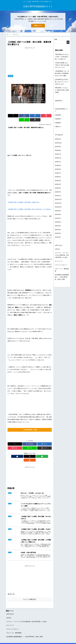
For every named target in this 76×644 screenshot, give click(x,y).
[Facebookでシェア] (18, 116)
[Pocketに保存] (33, 116)
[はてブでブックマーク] (26, 116)
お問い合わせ (59, 245)
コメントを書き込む (30, 594)
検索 (56, 39)
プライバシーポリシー (61, 265)
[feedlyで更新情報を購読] (31, 452)
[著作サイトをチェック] (25, 452)
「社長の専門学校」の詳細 (30, 426)
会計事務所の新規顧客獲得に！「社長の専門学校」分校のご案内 (62, 277)
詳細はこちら (38, 26)
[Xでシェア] (11, 116)
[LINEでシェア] (41, 116)
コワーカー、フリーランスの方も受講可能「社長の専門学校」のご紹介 (62, 255)
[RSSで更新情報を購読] (35, 452)
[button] (48, 116)
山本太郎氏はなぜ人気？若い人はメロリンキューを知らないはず (62, 82)
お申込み (57, 249)
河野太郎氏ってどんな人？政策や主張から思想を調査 (62, 90)
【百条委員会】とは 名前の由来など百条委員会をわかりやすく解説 (62, 73)
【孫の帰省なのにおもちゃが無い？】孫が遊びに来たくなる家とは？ (62, 57)
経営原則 (10, 433)
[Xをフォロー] (28, 452)
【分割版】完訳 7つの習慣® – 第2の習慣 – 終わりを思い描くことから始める (29, 205)
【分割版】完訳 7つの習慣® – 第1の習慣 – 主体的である (23, 198)
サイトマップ (59, 261)
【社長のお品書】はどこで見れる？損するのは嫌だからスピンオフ (62, 65)
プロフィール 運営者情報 (62, 270)
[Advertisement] (30, 60)
